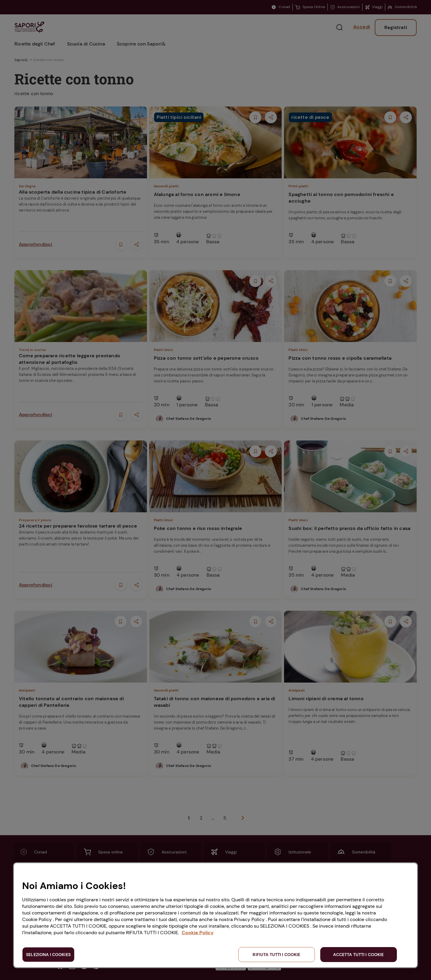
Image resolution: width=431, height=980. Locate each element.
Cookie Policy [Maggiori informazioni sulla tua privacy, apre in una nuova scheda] (198, 933)
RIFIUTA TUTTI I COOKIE (276, 955)
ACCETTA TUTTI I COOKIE (358, 955)
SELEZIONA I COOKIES (48, 955)
